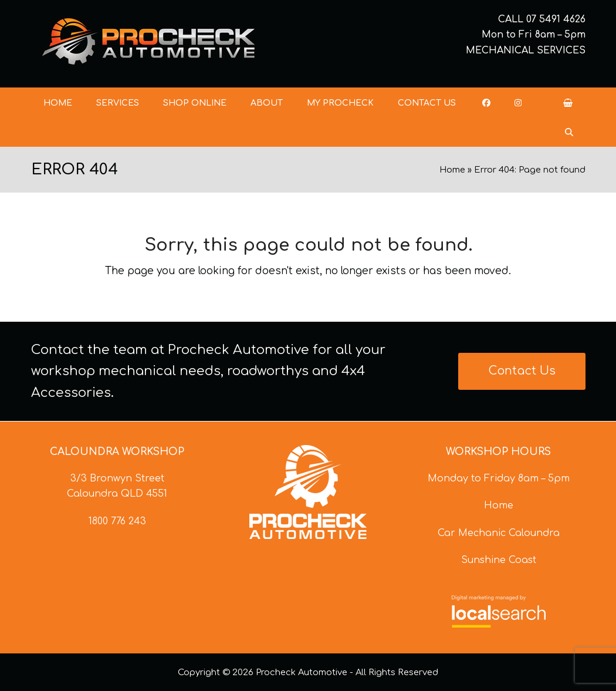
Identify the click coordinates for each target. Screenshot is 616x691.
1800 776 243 (117, 521)
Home (452, 170)
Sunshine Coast (499, 560)
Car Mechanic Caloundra (499, 533)
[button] (568, 103)
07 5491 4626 (556, 19)
